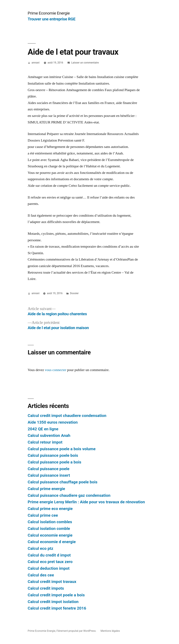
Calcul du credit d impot (49, 555)
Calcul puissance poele (49, 469)
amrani (36, 63)
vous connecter (56, 370)
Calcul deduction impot (49, 568)
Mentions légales (110, 631)
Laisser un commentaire (85, 63)
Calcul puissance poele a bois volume (62, 449)
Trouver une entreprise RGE (52, 19)
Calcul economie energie (50, 535)
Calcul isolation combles (50, 522)
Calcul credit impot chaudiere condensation (67, 416)
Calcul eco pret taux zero (50, 562)
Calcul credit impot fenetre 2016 (57, 608)
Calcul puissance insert (49, 475)
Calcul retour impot (45, 442)
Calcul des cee (41, 575)
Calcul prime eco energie (50, 509)
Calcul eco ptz (41, 548)
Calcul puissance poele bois (53, 455)
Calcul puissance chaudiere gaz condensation (69, 495)
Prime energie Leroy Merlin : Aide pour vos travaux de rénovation (86, 502)
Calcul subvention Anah (49, 435)
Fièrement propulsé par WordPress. (77, 631)
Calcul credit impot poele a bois (56, 595)
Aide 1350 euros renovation (53, 422)
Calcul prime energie (46, 489)
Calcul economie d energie (52, 542)
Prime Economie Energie (49, 13)
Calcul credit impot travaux (52, 582)
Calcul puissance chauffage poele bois (63, 482)
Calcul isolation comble (49, 529)
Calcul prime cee (43, 515)
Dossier (74, 293)
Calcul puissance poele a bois (55, 462)
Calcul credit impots (46, 588)
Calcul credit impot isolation (53, 602)
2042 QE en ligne (43, 429)
